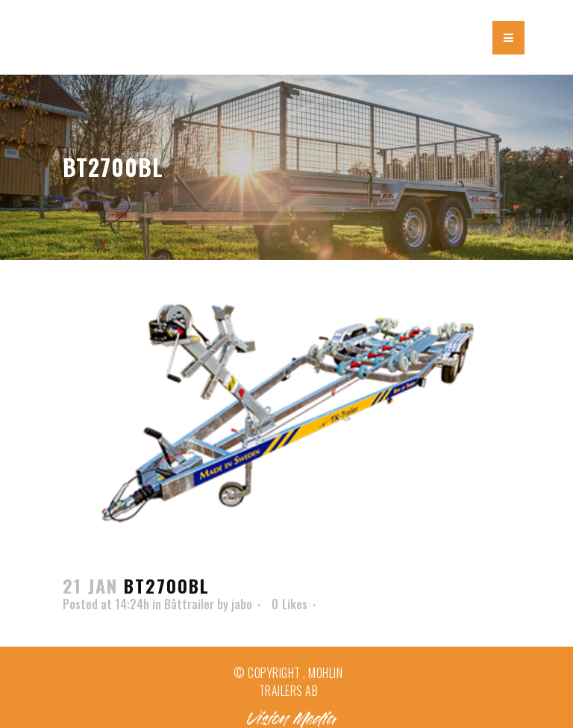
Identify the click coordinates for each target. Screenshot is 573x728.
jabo (242, 604)
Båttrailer (189, 604)
